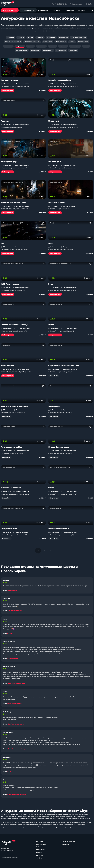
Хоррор (72, 42)
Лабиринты (63, 46)
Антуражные (20, 46)
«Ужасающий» (12, 590)
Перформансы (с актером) (13, 42)
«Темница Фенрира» (14, 704)
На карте (82, 10)
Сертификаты (43, 10)
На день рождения (22, 50)
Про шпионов (35, 50)
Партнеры (40, 841)
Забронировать (8, 90)
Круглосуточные (61, 42)
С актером (21, 37)
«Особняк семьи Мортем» (16, 724)
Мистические (8, 46)
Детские (30, 37)
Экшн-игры (52, 46)
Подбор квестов (28, 10)
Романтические (75, 46)
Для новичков (51, 37)
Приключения (63, 37)
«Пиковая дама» (13, 658)
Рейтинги (56, 10)
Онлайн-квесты (48, 50)
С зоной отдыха (61, 50)
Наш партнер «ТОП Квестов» (9, 857)
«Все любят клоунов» (15, 611)
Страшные (11, 37)
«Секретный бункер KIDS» (16, 683)
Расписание (69, 10)
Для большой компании (79, 37)
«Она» (9, 772)
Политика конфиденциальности (44, 857)
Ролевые (86, 46)
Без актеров (73, 50)
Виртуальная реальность (32, 42)
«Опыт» (10, 633)
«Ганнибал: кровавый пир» (17, 749)
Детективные (41, 46)
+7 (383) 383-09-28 (7, 851)
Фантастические (83, 42)
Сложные (30, 46)
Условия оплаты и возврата (69, 843)
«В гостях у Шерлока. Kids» (16, 794)
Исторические (48, 42)
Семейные (40, 37)
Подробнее (54, 376)
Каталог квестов (10, 10)
